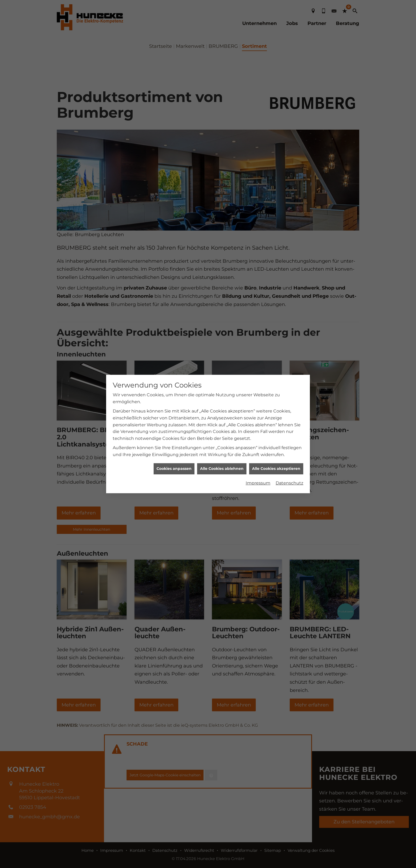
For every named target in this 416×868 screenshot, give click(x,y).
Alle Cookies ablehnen (222, 466)
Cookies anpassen (174, 466)
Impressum (258, 480)
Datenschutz (289, 480)
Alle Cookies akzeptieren (276, 466)
